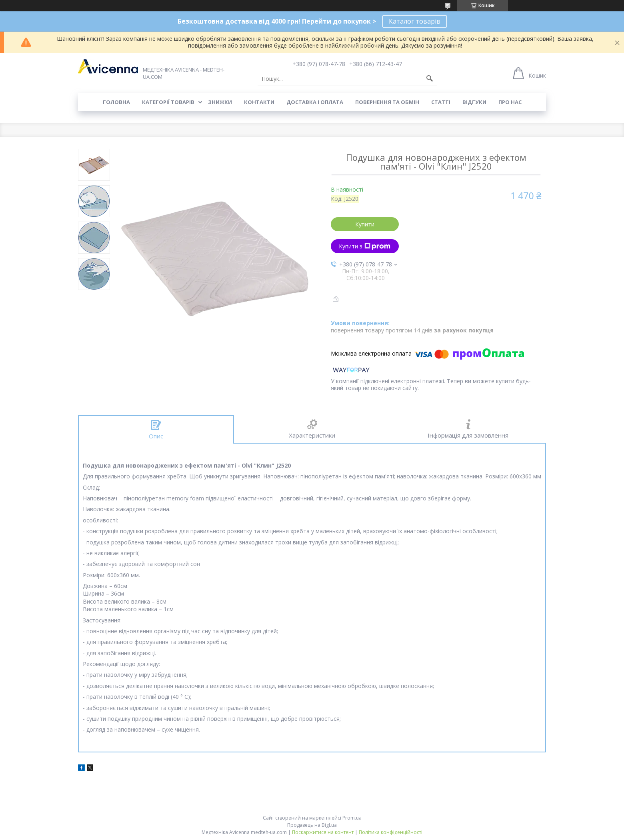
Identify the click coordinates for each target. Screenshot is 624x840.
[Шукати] (430, 79)
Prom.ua (352, 818)
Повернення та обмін (387, 102)
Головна (116, 102)
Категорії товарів (168, 102)
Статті (441, 102)
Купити (365, 224)
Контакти (259, 102)
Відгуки (474, 102)
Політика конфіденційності (391, 832)
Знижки (220, 102)
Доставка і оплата (315, 102)
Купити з (365, 246)
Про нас (510, 102)
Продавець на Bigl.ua (312, 825)
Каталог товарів (415, 21)
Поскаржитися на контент (323, 832)
